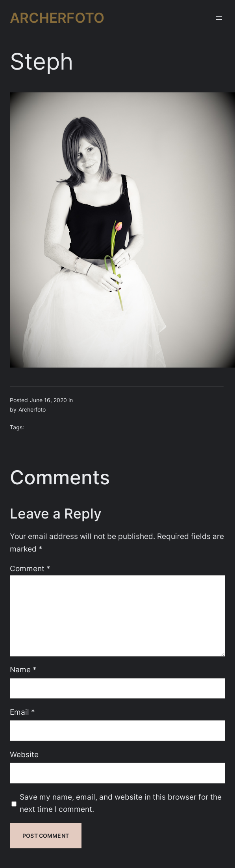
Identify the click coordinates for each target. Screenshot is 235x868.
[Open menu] (219, 18)
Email (22, 712)
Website (24, 754)
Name (23, 669)
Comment (30, 568)
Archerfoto (57, 18)
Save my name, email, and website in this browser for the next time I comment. (121, 803)
